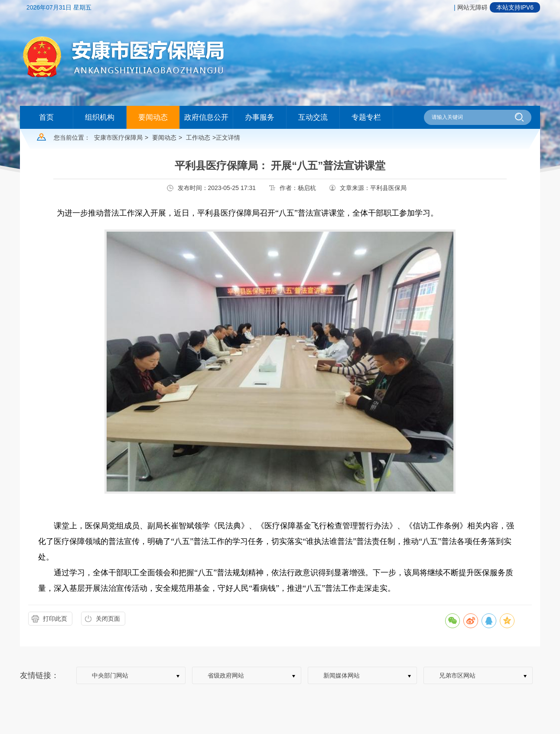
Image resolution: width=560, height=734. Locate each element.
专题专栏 (366, 117)
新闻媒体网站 (342, 675)
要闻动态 (153, 117)
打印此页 (55, 619)
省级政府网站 (226, 675)
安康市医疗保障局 (118, 138)
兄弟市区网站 (457, 675)
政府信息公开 (206, 117)
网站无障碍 (472, 7)
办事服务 (260, 117)
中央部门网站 (110, 675)
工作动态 (198, 138)
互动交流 (313, 117)
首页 (46, 117)
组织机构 (100, 117)
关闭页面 (108, 619)
